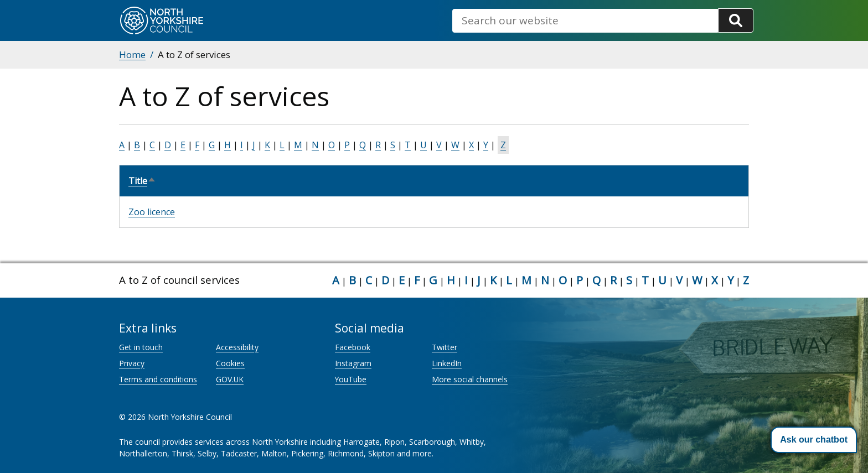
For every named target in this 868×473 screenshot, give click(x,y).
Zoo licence (152, 212)
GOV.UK (230, 379)
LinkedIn (447, 363)
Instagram (353, 363)
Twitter (445, 347)
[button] (814, 440)
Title (142, 181)
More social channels (470, 379)
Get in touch (141, 347)
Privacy (132, 363)
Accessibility (237, 347)
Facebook (353, 347)
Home (132, 54)
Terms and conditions (158, 379)
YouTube (351, 379)
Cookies (230, 363)
